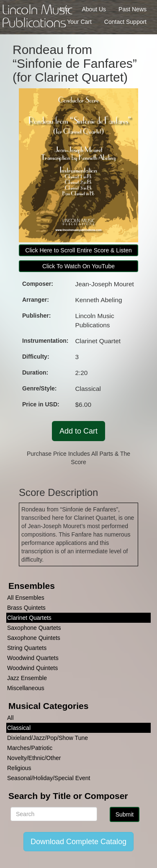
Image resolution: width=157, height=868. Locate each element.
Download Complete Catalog (78, 842)
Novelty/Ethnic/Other (34, 758)
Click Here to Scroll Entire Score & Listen (78, 250)
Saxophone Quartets (34, 628)
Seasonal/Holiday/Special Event (49, 778)
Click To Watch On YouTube (78, 266)
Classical (19, 728)
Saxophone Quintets (34, 638)
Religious (19, 768)
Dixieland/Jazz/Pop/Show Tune (48, 738)
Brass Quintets (26, 608)
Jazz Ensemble (27, 678)
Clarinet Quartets (29, 618)
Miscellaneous (26, 688)
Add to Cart (78, 431)
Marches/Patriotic (30, 748)
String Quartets (27, 648)
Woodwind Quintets (32, 668)
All (10, 718)
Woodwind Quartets (33, 658)
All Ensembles (26, 598)
